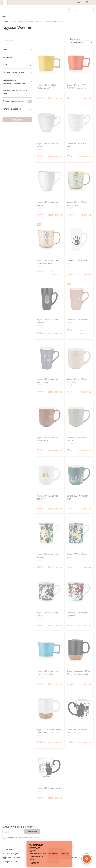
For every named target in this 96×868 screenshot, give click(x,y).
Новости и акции (10, 854)
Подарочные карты (11, 862)
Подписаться (32, 832)
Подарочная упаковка (16, 101)
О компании (8, 850)
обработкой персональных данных (27, 838)
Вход (78, 3)
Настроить (53, 854)
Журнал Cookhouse (11, 858)
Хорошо (65, 854)
